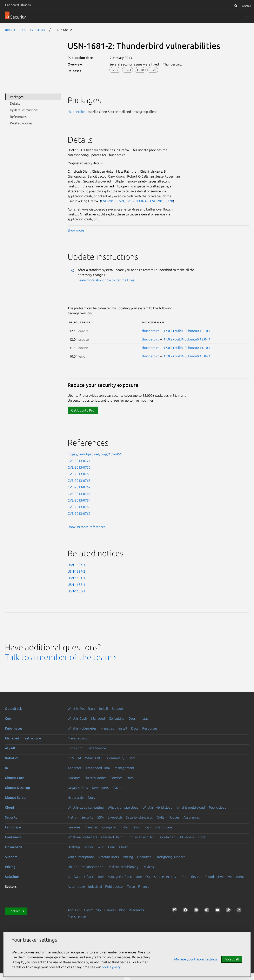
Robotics (12, 758)
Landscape (13, 827)
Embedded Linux (98, 768)
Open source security (161, 877)
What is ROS (94, 758)
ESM (101, 817)
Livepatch (115, 817)
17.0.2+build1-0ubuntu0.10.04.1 (187, 356)
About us (74, 910)
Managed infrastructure (23, 738)
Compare (109, 827)
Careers (110, 910)
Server (89, 847)
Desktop (74, 847)
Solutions (12, 877)
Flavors (118, 788)
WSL (101, 847)
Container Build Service (177, 837)
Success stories (95, 778)
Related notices (21, 123)
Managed (98, 718)
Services (116, 778)
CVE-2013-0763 (79, 507)
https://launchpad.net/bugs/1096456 (95, 454)
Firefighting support (170, 857)
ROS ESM (74, 758)
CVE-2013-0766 (79, 494)
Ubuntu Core (15, 778)
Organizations (78, 788)
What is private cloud (123, 807)
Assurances (192, 817)
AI (69, 877)
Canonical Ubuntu (18, 5)
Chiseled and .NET (143, 837)
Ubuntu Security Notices (26, 30)
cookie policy (111, 967)
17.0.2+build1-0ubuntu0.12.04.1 (187, 339)
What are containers (82, 837)
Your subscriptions (81, 857)
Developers (100, 788)
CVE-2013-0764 (79, 500)
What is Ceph (77, 718)
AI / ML (10, 748)
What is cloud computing (86, 807)
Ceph (9, 718)
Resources (150, 728)
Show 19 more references (86, 527)
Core (112, 847)
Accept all (232, 959)
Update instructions (24, 110)
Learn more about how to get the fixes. (106, 280)
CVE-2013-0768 (79, 481)
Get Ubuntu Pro (83, 410)
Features (74, 778)
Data (77, 877)
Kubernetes (14, 728)
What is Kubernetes (82, 728)
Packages (17, 97)
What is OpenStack (81, 709)
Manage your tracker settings (196, 959)
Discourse (144, 857)
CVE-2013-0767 (79, 487)
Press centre (77, 917)
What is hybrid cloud (158, 807)
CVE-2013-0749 (137, 201)
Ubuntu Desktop (17, 788)
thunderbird (76, 112)
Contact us (16, 911)
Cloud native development (225, 877)
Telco (131, 886)
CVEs (161, 817)
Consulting (117, 718)
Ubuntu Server (16, 798)
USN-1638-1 (76, 585)
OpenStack (13, 709)
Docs (132, 718)
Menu (246, 6)
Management (124, 768)
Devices (148, 867)
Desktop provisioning (123, 867)
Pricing (128, 857)
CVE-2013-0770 (162, 201)
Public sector (115, 886)
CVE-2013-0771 (79, 461)
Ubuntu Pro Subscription (85, 867)
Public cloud (218, 807)
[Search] (236, 6)
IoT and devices (191, 877)
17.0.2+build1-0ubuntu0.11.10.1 (187, 348)
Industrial (95, 886)
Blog (122, 910)
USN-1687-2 (76, 571)
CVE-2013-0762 (79, 513)
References (18, 117)
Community (116, 758)
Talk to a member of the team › (61, 657)
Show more (76, 230)
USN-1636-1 (76, 591)
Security (11, 817)
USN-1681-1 (76, 578)
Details (15, 103)
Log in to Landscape (158, 827)
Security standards (139, 817)
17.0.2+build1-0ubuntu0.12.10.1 (187, 331)
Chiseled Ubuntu (113, 837)
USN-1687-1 (76, 565)
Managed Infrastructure (125, 877)
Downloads (14, 847)
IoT (7, 768)
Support (118, 709)
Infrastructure (94, 877)
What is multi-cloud (191, 807)
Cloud (9, 807)
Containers (13, 837)
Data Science (97, 748)
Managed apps (78, 738)
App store (75, 768)
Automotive (76, 886)
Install (103, 709)
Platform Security (80, 817)
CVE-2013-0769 (112, 201)
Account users (109, 857)
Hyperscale (76, 798)
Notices (174, 817)
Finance (144, 886)
